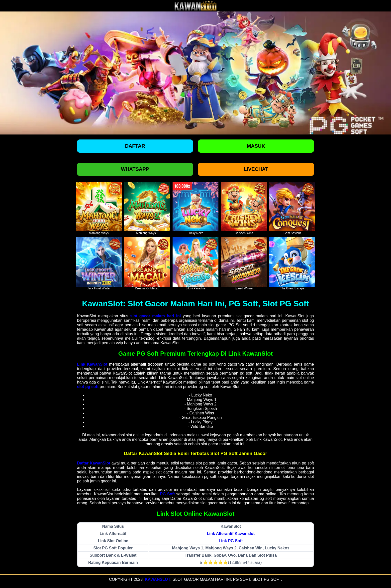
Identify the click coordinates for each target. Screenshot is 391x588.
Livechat (256, 169)
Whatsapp (135, 169)
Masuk (256, 146)
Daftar (135, 146)
